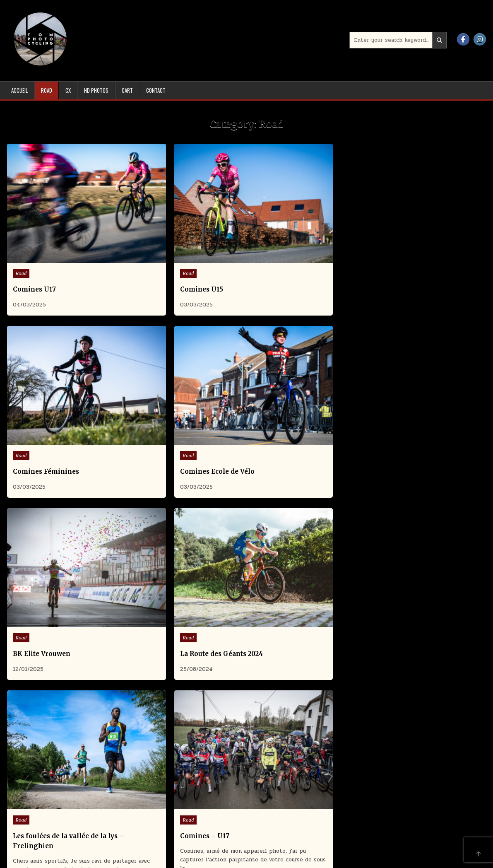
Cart (127, 90)
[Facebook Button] (463, 39)
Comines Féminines (291, 255)
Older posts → (261, 683)
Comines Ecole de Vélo (417, 255)
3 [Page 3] (233, 683)
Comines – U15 (38, 592)
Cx (68, 90)
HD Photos (96, 90)
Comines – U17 (404, 403)
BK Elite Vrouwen (42, 403)
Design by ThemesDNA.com (247, 860)
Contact (156, 90)
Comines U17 (35, 255)
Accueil (19, 90)
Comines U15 (157, 255)
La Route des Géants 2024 (177, 403)
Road (47, 90)
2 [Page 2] (222, 683)
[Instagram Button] (480, 39)
